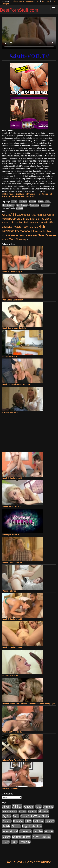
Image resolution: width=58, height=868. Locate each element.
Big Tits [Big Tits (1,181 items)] (40, 219)
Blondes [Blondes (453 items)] (35, 223)
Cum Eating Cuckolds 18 (13, 300)
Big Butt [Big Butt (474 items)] (21, 219)
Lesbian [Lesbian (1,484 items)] (48, 231)
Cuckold (33, 202)
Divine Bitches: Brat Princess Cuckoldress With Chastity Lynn (29, 704)
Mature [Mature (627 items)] (15, 235)
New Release (22, 205)
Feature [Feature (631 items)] (17, 227)
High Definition (8, 205)
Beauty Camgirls (33, 1)
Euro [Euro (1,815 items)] (53, 222)
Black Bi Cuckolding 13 (12, 478)
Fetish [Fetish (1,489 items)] (26, 227)
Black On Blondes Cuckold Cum (16, 384)
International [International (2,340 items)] (23, 231)
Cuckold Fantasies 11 (12, 788)
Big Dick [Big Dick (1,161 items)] (30, 219)
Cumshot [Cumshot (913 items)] (45, 222)
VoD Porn (46, 1)
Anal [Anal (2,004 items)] (33, 215)
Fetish (41, 202)
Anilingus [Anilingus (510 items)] (42, 215)
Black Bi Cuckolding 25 (12, 272)
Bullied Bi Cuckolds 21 (12, 732)
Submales (45, 205)
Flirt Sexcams (18, 1)
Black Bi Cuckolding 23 (12, 619)
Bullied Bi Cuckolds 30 (12, 563)
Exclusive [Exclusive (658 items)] (7, 227)
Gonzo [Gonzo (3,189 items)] (34, 227)
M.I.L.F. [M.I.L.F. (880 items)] (6, 235)
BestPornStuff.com (19, 10)
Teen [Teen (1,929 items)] (12, 239)
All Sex (14, 202)
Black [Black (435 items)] (48, 219)
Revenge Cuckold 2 (11, 535)
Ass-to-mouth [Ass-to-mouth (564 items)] (10, 812)
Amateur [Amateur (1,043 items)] (25, 215)
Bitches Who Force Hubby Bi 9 (15, 760)
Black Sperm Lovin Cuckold (14, 328)
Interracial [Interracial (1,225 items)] (37, 231)
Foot (47, 202)
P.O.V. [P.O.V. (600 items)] (5, 239)
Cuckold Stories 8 (10, 591)
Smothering (34, 205)
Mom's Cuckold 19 (10, 675)
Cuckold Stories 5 (10, 412)
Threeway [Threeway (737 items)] (21, 239)
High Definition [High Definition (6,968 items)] (32, 826)
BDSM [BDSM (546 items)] (13, 219)
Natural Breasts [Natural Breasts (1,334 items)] (28, 235)
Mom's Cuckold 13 (10, 356)
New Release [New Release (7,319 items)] (47, 235)
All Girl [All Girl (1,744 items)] (6, 215)
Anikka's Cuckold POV (12, 506)
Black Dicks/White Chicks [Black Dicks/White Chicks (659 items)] (16, 222)
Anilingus (23, 202)
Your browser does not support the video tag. (29, 33)
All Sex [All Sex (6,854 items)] (15, 215)
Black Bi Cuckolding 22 (12, 647)
